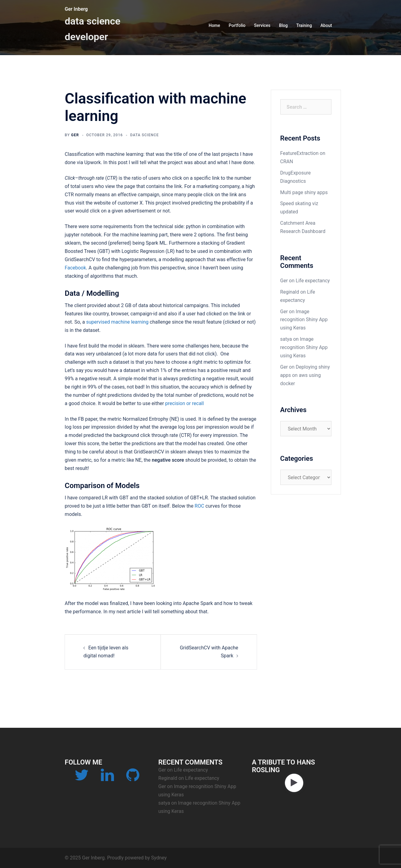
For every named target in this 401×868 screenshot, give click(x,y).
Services (262, 25)
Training (304, 25)
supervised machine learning (117, 322)
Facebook (75, 268)
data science (144, 135)
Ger (75, 135)
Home (214, 25)
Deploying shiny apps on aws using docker (305, 375)
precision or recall (184, 403)
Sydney (159, 858)
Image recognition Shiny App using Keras (304, 320)
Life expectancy (313, 281)
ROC (199, 506)
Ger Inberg (76, 9)
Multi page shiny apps (304, 192)
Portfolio (237, 25)
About (326, 25)
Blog (283, 25)
